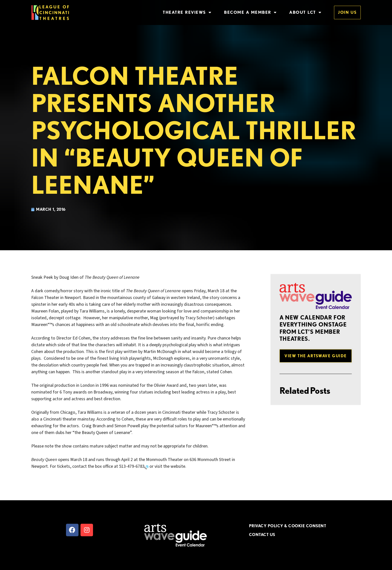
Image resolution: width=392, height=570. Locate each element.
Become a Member (250, 12)
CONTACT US (262, 534)
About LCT (305, 12)
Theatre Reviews (187, 12)
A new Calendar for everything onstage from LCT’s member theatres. (313, 328)
